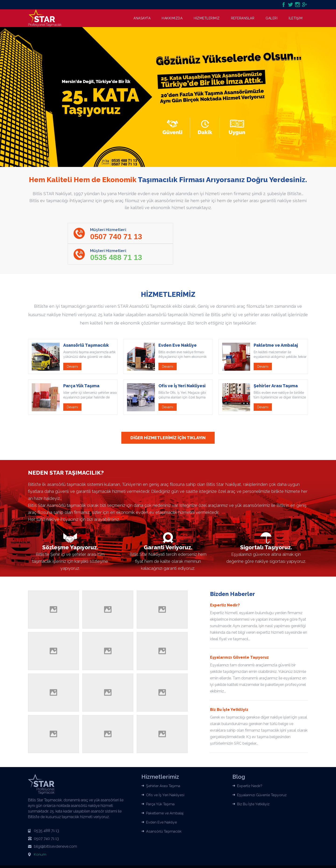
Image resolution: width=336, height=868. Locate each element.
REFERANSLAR (243, 18)
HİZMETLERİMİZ (207, 18)
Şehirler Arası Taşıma (163, 766)
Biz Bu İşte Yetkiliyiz (254, 784)
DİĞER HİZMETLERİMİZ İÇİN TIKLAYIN (168, 417)
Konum (40, 834)
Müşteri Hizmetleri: (117, 234)
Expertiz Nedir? (250, 766)
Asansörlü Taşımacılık (164, 811)
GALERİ (271, 18)
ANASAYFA (142, 18)
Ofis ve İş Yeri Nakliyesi (165, 775)
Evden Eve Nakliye (161, 802)
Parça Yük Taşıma (160, 784)
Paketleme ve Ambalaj (165, 793)
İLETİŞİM (296, 18)
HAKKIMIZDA (172, 18)
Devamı (72, 346)
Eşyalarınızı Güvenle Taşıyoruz (262, 775)
